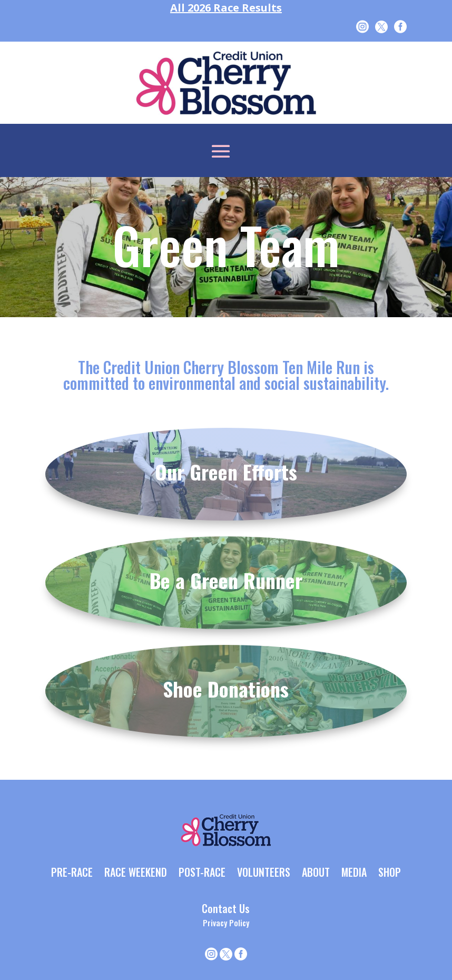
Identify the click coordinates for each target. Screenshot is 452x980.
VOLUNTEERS (264, 873)
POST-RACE (202, 873)
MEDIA (354, 873)
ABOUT (316, 873)
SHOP (390, 873)
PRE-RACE (72, 873)
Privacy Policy (226, 923)
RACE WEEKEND (136, 873)
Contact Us (226, 908)
